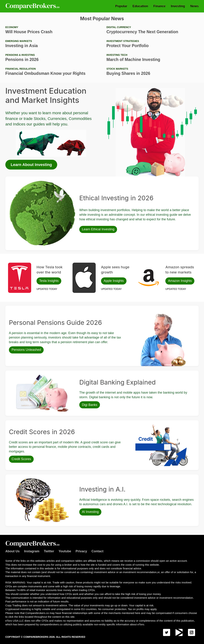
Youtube (65, 551)
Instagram (32, 551)
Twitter (49, 551)
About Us (12, 551)
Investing (178, 6)
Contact (97, 551)
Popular (121, 6)
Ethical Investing (18, 182)
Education (140, 6)
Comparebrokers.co (33, 6)
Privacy (81, 551)
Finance (159, 6)
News (194, 6)
